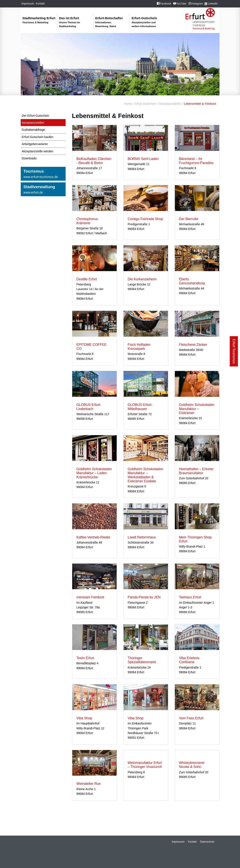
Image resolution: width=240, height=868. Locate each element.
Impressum (28, 4)
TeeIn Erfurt (85, 658)
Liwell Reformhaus (142, 537)
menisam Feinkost (90, 597)
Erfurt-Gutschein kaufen (38, 137)
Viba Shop (84, 718)
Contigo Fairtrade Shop (145, 219)
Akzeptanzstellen (170, 104)
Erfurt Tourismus (234, 351)
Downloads (29, 158)
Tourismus (43, 174)
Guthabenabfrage (33, 130)
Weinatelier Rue (89, 784)
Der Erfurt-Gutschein (35, 116)
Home (128, 104)
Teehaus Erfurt (190, 597)
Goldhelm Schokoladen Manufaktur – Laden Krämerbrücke (94, 473)
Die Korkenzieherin (142, 279)
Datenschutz (207, 842)
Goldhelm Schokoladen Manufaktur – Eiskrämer (197, 409)
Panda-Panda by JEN (144, 597)
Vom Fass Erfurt (191, 718)
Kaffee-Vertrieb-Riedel (93, 537)
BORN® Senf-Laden (143, 159)
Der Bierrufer (189, 219)
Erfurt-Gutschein (146, 104)
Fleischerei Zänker (193, 345)
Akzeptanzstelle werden (38, 151)
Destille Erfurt (87, 279)
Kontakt (40, 4)
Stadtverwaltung (43, 190)
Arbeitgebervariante (35, 144)
